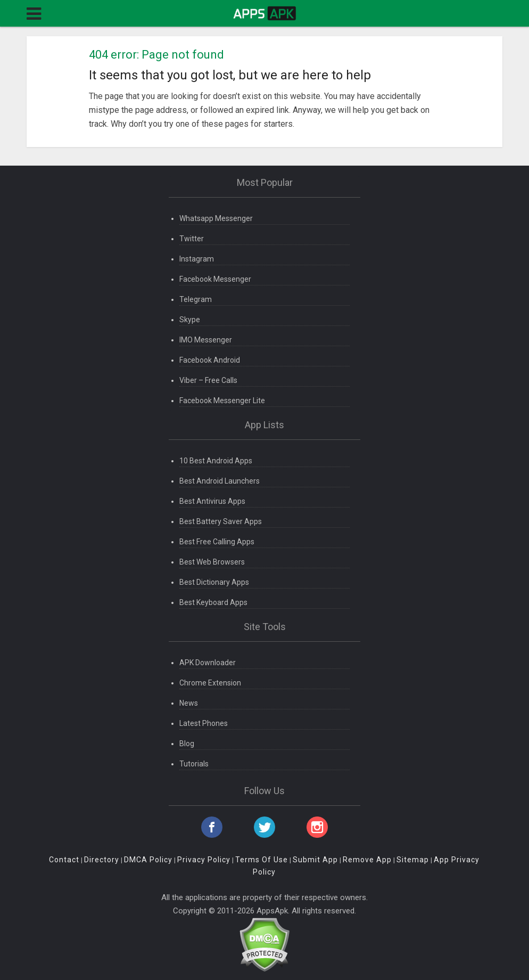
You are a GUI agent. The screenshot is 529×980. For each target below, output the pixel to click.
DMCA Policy (148, 860)
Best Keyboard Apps (213, 602)
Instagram (197, 259)
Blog (187, 744)
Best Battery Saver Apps (221, 521)
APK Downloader (208, 663)
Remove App (367, 860)
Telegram (196, 299)
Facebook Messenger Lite (222, 401)
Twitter (192, 239)
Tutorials (194, 764)
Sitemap (413, 860)
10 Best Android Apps (216, 461)
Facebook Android (210, 360)
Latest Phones (204, 723)
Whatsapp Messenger (216, 218)
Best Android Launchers (220, 481)
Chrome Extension (210, 683)
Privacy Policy (204, 860)
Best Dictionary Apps (214, 582)
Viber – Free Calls (208, 380)
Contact (64, 860)
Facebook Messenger (215, 279)
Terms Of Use (262, 860)
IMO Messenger (206, 340)
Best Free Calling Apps (217, 542)
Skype (190, 320)
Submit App (315, 860)
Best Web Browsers (212, 562)
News (189, 703)
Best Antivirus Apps (212, 501)
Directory (102, 860)
